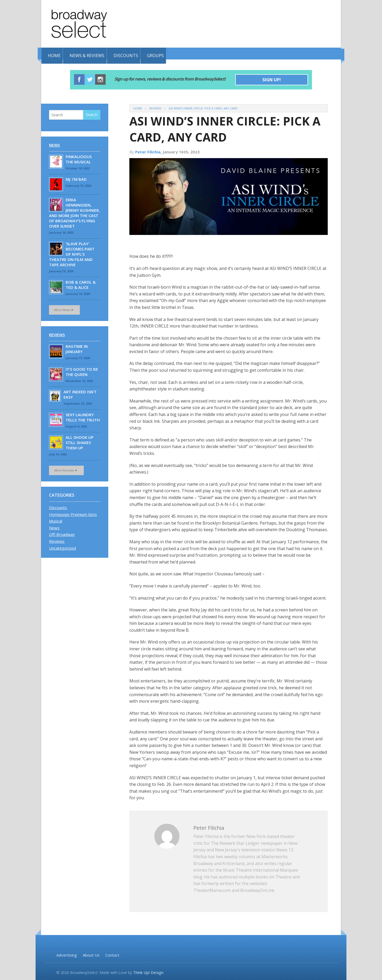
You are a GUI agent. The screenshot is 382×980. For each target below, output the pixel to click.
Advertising (67, 954)
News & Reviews (91, 53)
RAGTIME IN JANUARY (77, 348)
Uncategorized (62, 547)
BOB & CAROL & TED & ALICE (81, 284)
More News (64, 309)
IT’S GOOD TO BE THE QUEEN (82, 371)
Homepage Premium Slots (73, 513)
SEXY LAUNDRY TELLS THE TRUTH (83, 416)
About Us (91, 954)
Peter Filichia (211, 826)
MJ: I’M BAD (76, 178)
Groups (169, 53)
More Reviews (66, 469)
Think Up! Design (148, 972)
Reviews (155, 107)
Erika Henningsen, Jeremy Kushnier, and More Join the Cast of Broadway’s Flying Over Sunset (74, 212)
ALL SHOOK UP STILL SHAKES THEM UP (80, 441)
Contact (112, 954)
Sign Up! (272, 79)
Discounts (134, 53)
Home (54, 53)
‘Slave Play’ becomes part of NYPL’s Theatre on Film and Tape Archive (72, 253)
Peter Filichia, (149, 151)
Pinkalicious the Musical (79, 158)
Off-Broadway (62, 533)
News (54, 144)
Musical (56, 520)
